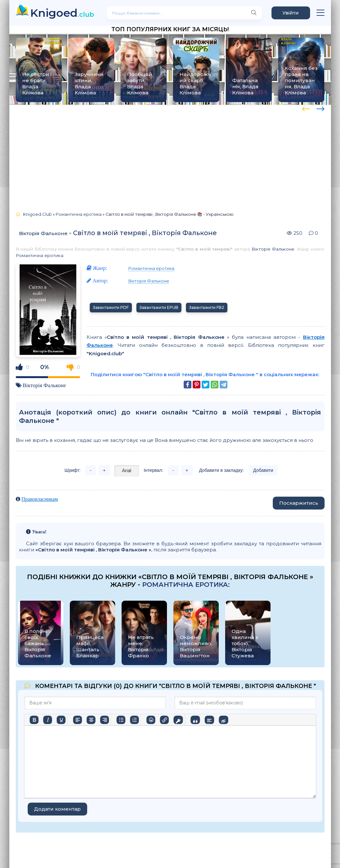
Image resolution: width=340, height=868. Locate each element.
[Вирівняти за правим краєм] (105, 720)
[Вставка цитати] (195, 720)
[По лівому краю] (78, 720)
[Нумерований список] (134, 720)
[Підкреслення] (61, 720)
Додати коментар (57, 809)
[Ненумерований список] (121, 720)
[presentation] (306, 108)
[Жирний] (34, 720)
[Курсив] (48, 720)
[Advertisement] (170, 155)
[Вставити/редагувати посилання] (164, 720)
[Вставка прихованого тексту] (223, 720)
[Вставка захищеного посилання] (178, 720)
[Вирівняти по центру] (91, 720)
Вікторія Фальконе (43, 233)
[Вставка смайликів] (151, 720)
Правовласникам (40, 499)
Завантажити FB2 (207, 307)
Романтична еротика (40, 255)
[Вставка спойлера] (209, 720)
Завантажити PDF (111, 307)
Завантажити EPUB (159, 307)
